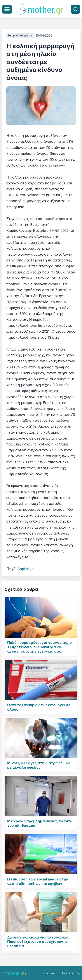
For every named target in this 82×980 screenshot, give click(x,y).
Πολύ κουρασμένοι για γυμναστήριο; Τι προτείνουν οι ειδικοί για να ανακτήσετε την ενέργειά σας (40, 647)
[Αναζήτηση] (75, 9)
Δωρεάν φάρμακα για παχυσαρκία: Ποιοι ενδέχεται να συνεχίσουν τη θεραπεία (38, 942)
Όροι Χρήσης (70, 973)
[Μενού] (7, 9)
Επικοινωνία (49, 973)
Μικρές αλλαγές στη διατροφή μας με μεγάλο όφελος (39, 765)
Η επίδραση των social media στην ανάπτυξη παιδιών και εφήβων (38, 881)
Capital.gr (25, 569)
